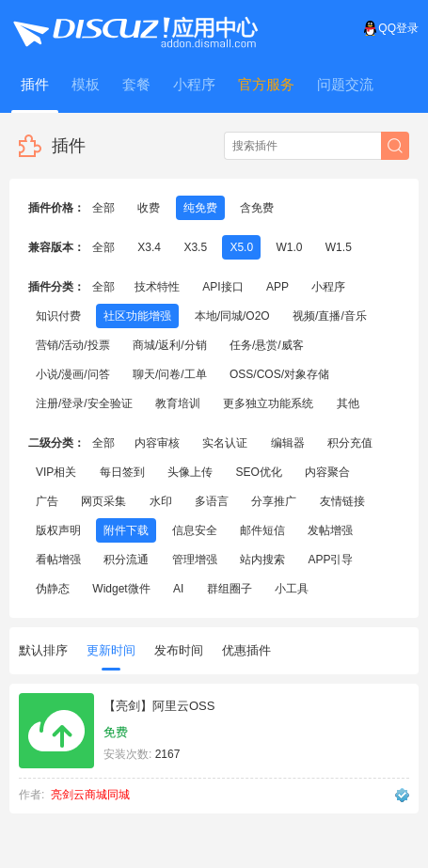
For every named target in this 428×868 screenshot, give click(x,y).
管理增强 (195, 560)
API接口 (222, 287)
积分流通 (126, 560)
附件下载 (126, 530)
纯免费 (200, 208)
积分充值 (350, 443)
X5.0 (241, 247)
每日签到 (122, 472)
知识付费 (58, 316)
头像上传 (190, 472)
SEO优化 (258, 472)
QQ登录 (391, 28)
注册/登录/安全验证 (84, 403)
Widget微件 (121, 589)
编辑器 (288, 443)
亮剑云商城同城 (90, 795)
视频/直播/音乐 (330, 316)
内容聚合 (327, 472)
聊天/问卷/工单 (170, 374)
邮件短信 (262, 530)
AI (178, 589)
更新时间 (111, 657)
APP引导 (330, 560)
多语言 (212, 501)
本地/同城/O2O (232, 316)
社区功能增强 (137, 316)
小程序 (328, 287)
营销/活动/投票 (73, 345)
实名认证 (225, 443)
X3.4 (149, 247)
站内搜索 (262, 560)
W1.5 (339, 247)
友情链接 (342, 501)
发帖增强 (330, 530)
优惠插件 (246, 650)
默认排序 (43, 650)
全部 (103, 208)
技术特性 (157, 287)
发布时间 (179, 650)
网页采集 (103, 501)
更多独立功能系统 (268, 403)
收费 (149, 208)
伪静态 (53, 589)
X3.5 (195, 247)
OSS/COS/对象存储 (279, 374)
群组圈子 (230, 589)
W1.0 (289, 247)
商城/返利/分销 (170, 345)
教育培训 (178, 403)
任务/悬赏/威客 (267, 345)
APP (277, 287)
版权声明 (58, 530)
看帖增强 (58, 560)
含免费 (257, 208)
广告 (47, 501)
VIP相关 (56, 472)
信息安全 (195, 530)
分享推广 (274, 501)
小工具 (292, 589)
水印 (161, 501)
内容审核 (157, 443)
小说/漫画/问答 (73, 374)
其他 (348, 403)
